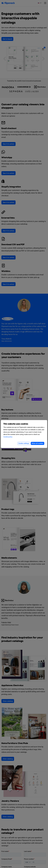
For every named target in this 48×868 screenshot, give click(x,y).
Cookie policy (8, 437)
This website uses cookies (16, 424)
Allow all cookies (37, 443)
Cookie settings (24, 443)
